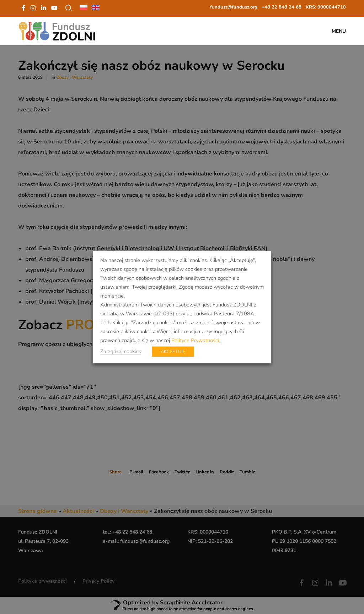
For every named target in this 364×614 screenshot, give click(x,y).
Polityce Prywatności (195, 340)
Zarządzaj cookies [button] (121, 351)
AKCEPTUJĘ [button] (173, 351)
